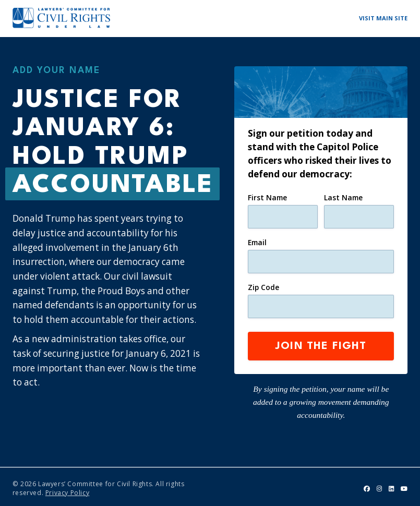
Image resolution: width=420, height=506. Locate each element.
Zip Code (263, 286)
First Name (267, 197)
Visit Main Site (384, 18)
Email (257, 241)
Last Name (343, 197)
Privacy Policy (67, 489)
